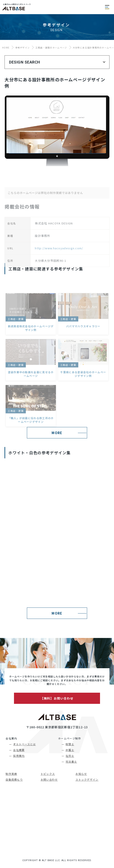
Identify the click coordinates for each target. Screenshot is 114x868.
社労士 (70, 756)
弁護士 (70, 750)
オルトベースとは (24, 744)
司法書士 (71, 761)
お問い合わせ (49, 779)
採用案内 (19, 756)
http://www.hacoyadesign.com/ (59, 263)
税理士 (70, 744)
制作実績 (11, 774)
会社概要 (19, 750)
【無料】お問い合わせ (57, 698)
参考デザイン (23, 48)
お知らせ (81, 774)
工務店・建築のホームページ (51, 48)
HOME (6, 48)
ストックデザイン (87, 779)
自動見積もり (14, 779)
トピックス (48, 774)
